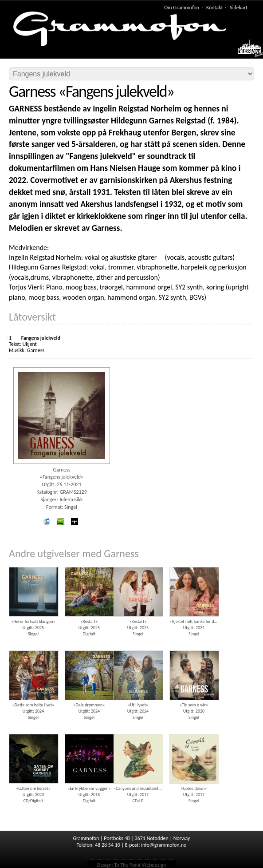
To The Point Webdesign (140, 865)
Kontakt (215, 8)
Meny (246, 51)
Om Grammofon (182, 8)
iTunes (47, 522)
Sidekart (239, 8)
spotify (60, 522)
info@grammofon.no (164, 845)
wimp (75, 522)
